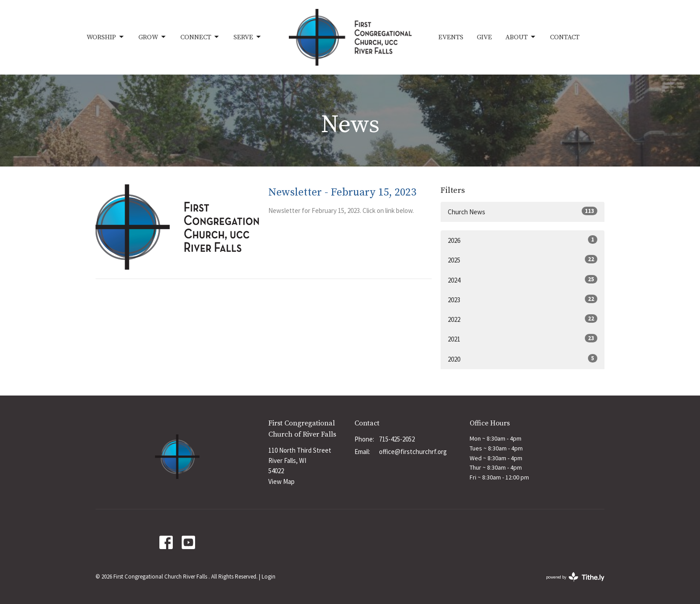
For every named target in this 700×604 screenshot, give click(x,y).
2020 (523, 359)
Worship (106, 37)
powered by (575, 577)
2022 (523, 319)
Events (451, 37)
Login (269, 577)
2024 (523, 280)
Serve (248, 37)
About (521, 37)
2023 (523, 299)
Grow (153, 37)
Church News (523, 211)
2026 (523, 240)
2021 (523, 339)
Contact (565, 37)
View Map (281, 481)
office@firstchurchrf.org (413, 452)
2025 (523, 260)
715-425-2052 (397, 439)
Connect (200, 37)
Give (484, 37)
